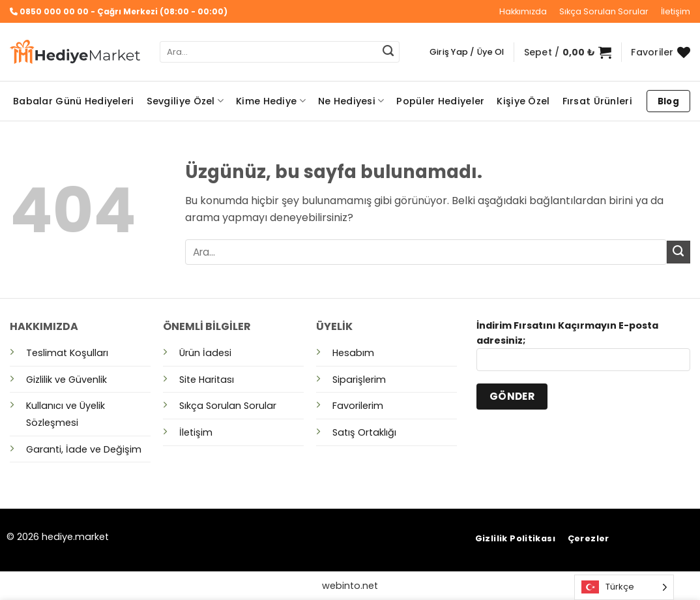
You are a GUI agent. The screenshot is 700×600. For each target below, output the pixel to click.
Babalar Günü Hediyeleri (74, 101)
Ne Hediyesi (351, 101)
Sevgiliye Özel (185, 101)
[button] (467, 52)
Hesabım (353, 353)
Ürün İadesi (205, 353)
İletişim (676, 11)
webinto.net (350, 586)
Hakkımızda (523, 11)
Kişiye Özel (523, 101)
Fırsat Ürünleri (597, 101)
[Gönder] (388, 52)
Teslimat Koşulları (67, 353)
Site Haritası (207, 380)
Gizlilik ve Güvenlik (66, 380)
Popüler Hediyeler (440, 101)
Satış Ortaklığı (364, 432)
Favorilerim (358, 406)
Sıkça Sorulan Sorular (604, 11)
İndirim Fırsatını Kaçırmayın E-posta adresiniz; (583, 350)
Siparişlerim (359, 380)
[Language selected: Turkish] (624, 587)
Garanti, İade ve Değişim (84, 449)
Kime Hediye (271, 101)
